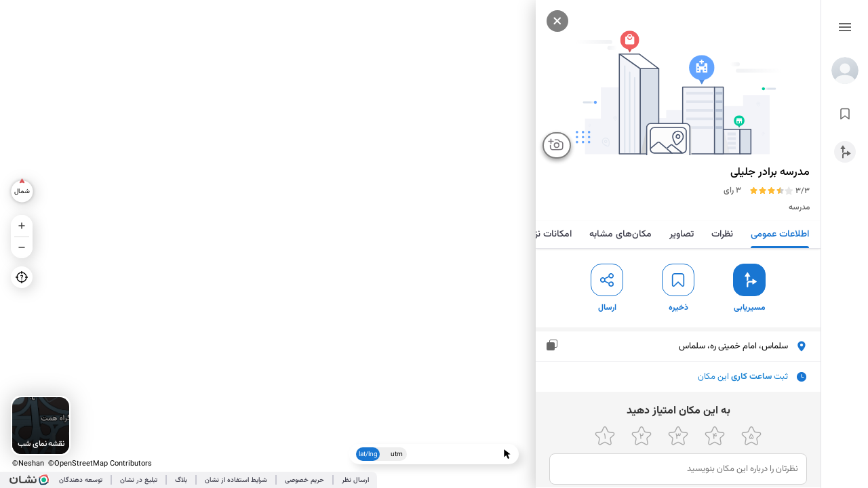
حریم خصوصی (304, 480)
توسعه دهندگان (81, 480)
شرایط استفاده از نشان (236, 480)
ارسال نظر (355, 480)
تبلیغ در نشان (139, 480)
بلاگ (181, 480)
